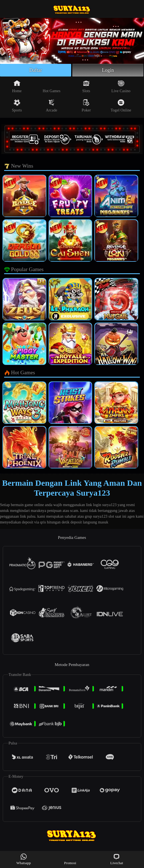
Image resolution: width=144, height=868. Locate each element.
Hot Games (52, 86)
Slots (86, 86)
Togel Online (121, 106)
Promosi (70, 859)
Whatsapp (24, 859)
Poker (86, 106)
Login (108, 70)
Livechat (117, 859)
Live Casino (121, 86)
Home (17, 86)
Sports (17, 106)
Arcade (51, 106)
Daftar (36, 70)
